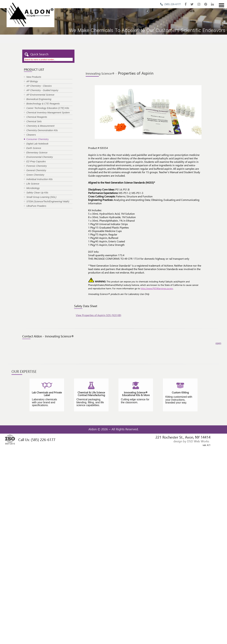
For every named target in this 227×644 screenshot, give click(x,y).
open (218, 343)
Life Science (33, 184)
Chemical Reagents (37, 117)
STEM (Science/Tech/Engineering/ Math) (48, 201)
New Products (34, 77)
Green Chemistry (35, 175)
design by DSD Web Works (191, 441)
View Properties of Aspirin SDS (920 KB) (99, 315)
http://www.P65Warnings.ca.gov (157, 288)
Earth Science (34, 148)
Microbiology (33, 188)
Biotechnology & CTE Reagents (43, 104)
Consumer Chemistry (37, 139)
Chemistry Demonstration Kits (42, 130)
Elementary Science (37, 153)
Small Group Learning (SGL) (41, 197)
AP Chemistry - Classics (39, 86)
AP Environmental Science (40, 95)
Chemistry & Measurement (40, 126)
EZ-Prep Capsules (36, 161)
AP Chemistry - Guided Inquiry (42, 90)
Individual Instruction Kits (39, 179)
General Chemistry (36, 170)
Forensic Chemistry (37, 166)
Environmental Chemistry (40, 157)
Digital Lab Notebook (37, 144)
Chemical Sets (34, 121)
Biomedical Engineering (39, 99)
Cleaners (31, 135)
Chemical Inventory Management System (48, 113)
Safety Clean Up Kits (37, 193)
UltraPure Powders (36, 206)
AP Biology (32, 81)
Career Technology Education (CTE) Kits (48, 108)
